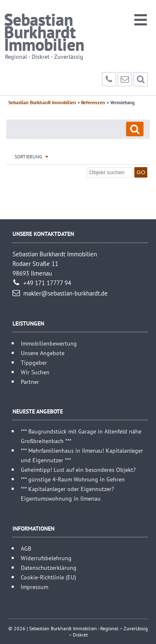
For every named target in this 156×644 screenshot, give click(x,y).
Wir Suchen (35, 372)
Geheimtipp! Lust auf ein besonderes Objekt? (78, 470)
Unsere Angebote (43, 353)
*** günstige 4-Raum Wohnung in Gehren (73, 479)
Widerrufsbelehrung (46, 558)
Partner (30, 382)
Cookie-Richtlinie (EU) (48, 577)
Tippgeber (34, 362)
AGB (26, 548)
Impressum (35, 587)
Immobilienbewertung (49, 343)
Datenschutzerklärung (49, 568)
